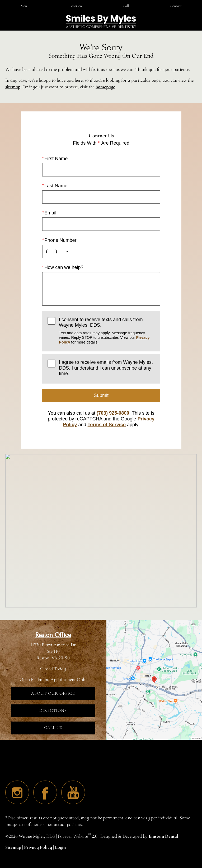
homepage (105, 87)
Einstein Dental (163, 836)
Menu (25, 6)
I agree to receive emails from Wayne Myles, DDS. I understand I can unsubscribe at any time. (106, 368)
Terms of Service (106, 425)
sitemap (13, 87)
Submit (101, 395)
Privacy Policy (38, 847)
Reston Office (53, 635)
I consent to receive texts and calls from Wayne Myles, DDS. (107, 331)
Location (76, 6)
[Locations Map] (154, 679)
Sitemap (13, 847)
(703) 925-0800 (113, 413)
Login (60, 847)
